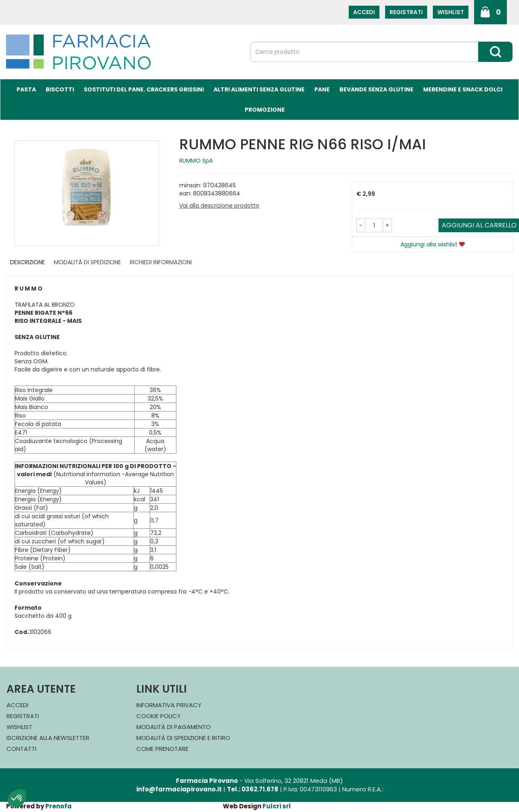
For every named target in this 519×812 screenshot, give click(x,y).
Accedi (364, 12)
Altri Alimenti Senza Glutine (259, 89)
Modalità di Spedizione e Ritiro (183, 738)
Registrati (406, 12)
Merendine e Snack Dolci (463, 89)
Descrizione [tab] (28, 262)
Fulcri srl (277, 806)
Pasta (26, 89)
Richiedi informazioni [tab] (161, 262)
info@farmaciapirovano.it (179, 789)
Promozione (265, 110)
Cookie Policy (159, 716)
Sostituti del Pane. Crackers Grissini (144, 89)
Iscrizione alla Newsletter (48, 738)
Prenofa (58, 806)
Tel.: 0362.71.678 (253, 789)
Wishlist (451, 12)
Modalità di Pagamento (174, 727)
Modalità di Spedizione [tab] (87, 262)
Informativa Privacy (169, 705)
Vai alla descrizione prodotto (219, 206)
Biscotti (60, 89)
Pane (322, 89)
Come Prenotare (162, 749)
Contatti (21, 749)
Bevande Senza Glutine (376, 89)
